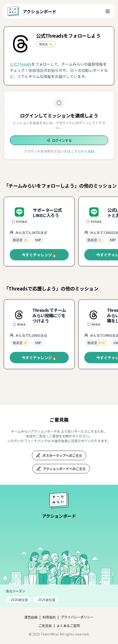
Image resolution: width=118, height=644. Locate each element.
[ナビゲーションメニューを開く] (108, 11)
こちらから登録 (83, 151)
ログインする (59, 140)
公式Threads (21, 64)
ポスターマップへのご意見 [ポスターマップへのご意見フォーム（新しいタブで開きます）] (59, 455)
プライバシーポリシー (77, 617)
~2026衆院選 (18, 600)
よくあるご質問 (68, 626)
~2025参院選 (46, 600)
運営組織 (31, 617)
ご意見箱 (45, 626)
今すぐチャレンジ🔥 (39, 255)
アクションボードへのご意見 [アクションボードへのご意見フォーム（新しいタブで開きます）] (61, 469)
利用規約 (49, 617)
